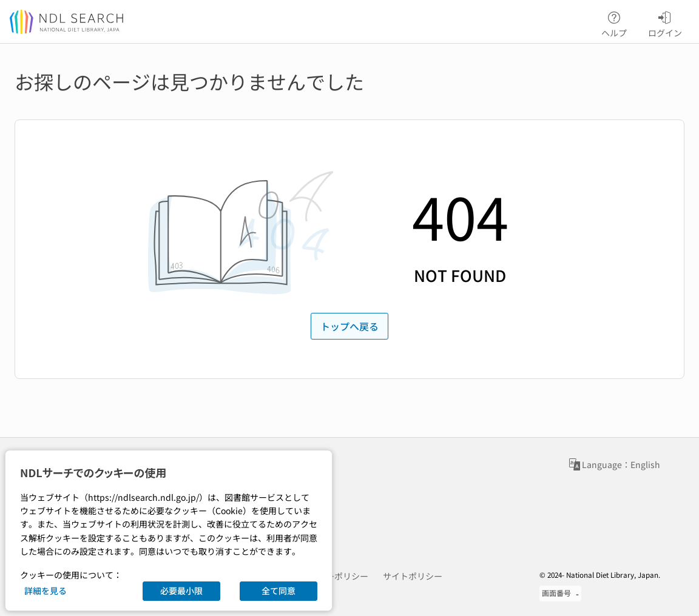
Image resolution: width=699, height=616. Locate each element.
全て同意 (279, 591)
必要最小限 (181, 591)
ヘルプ (614, 22)
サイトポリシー (413, 576)
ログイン (665, 22)
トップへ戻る (349, 326)
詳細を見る (46, 591)
